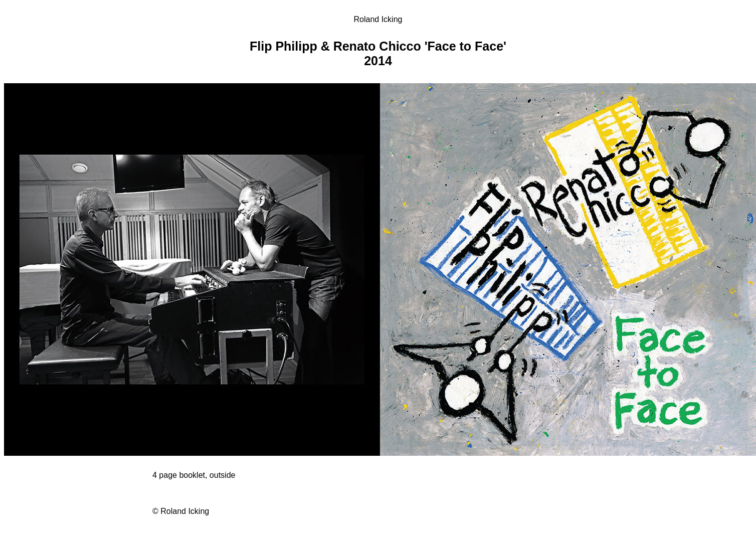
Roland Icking (378, 19)
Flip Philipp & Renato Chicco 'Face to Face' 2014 (378, 53)
